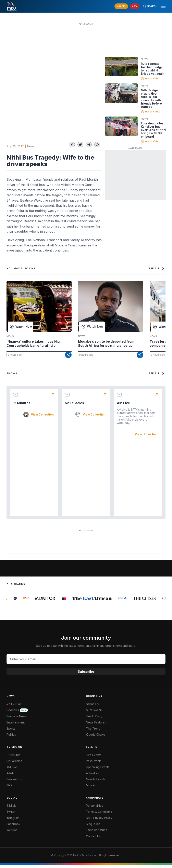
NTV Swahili (94, 713)
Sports (11, 732)
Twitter (11, 815)
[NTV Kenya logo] (12, 6)
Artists (10, 776)
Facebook (13, 827)
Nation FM (93, 707)
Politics (11, 738)
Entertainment (16, 726)
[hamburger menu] (163, 6)
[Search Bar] (150, 6)
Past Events (94, 764)
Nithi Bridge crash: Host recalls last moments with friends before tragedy (151, 98)
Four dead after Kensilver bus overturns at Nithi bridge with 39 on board (153, 130)
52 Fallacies (74, 406)
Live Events (94, 758)
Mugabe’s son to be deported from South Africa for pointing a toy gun (106, 343)
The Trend (93, 732)
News (31, 146)
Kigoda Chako (96, 738)
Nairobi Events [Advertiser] (96, 782)
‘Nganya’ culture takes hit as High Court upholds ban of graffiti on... (34, 343)
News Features (96, 726)
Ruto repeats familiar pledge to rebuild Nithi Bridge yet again (153, 69)
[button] (161, 6)
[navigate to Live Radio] (121, 6)
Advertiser (93, 776)
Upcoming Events (98, 770)
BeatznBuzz (15, 782)
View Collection (42, 418)
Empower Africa (97, 833)
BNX (9, 789)
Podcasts (17, 713)
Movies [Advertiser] (91, 789)
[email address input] (86, 662)
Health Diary (94, 720)
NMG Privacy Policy (99, 821)
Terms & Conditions (99, 815)
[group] (9, 601)
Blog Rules (93, 827)
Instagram (13, 821)
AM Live (123, 406)
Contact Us (93, 839)
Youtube (12, 833)
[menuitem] (126, 783)
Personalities (95, 809)
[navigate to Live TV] (135, 6)
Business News (17, 720)
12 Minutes (22, 406)
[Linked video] (121, 67)
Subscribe (86, 675)
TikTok (11, 809)
